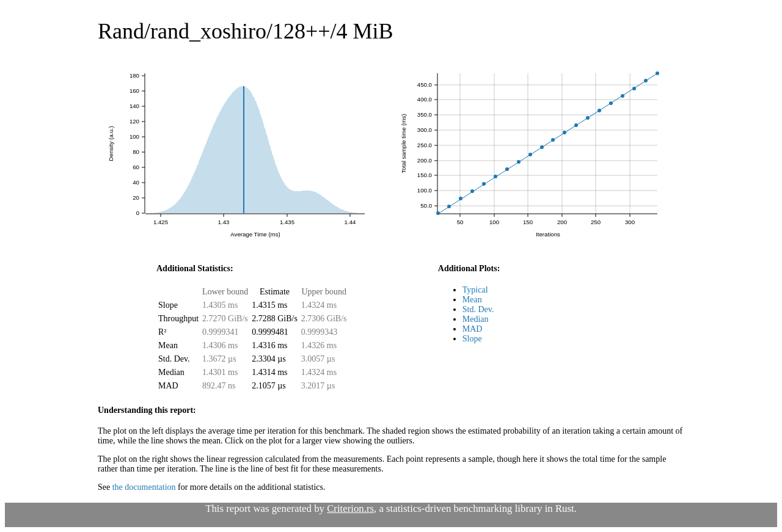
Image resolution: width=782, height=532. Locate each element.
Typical (475, 290)
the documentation (144, 487)
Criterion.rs (350, 508)
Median (476, 319)
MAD (473, 329)
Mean (472, 300)
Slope (472, 339)
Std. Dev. (478, 309)
